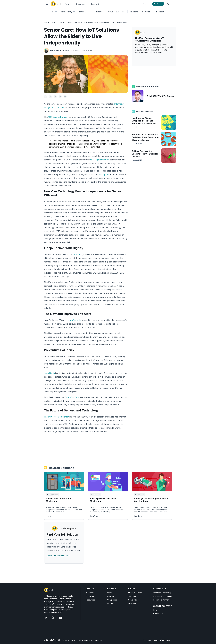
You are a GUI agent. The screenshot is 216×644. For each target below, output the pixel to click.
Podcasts (90, 596)
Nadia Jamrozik (57, 50)
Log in (146, 4)
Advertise (69, 4)
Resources (90, 600)
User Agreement (85, 640)
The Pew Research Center (56, 417)
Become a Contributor (163, 596)
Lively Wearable (73, 320)
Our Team (132, 596)
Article (47, 22)
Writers (110, 603)
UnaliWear (77, 254)
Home (110, 593)
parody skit (104, 174)
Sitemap (98, 640)
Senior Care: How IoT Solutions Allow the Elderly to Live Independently (97, 22)
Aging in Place (58, 22)
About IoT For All (135, 593)
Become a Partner (161, 600)
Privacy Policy (69, 640)
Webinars (90, 593)
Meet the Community (162, 593)
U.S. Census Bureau (58, 117)
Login (156, 610)
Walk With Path (72, 397)
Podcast (160, 12)
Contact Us (158, 614)
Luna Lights (49, 373)
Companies (112, 600)
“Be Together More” (100, 160)
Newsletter (147, 12)
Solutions (134, 12)
